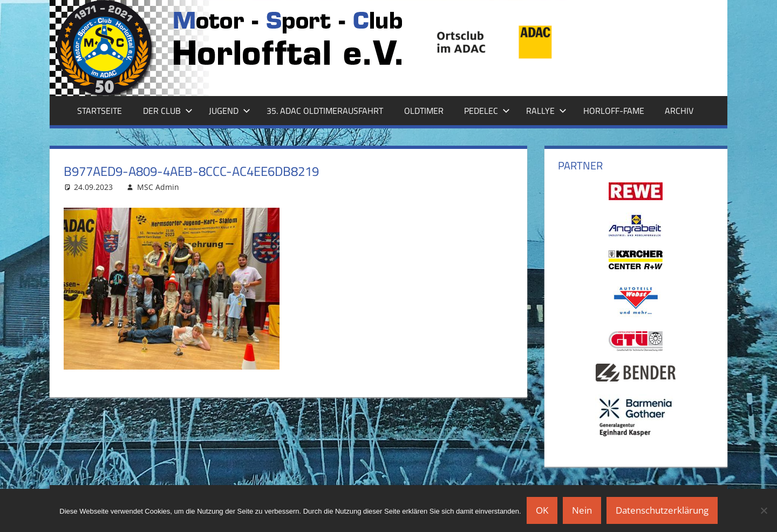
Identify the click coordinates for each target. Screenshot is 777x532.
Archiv (679, 111)
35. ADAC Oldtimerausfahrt (325, 111)
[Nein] (764, 510)
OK (542, 510)
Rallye (546, 111)
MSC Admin (158, 187)
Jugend (230, 111)
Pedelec (487, 111)
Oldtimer (424, 111)
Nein (582, 510)
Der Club (168, 111)
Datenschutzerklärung (662, 510)
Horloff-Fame (614, 111)
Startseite (100, 111)
